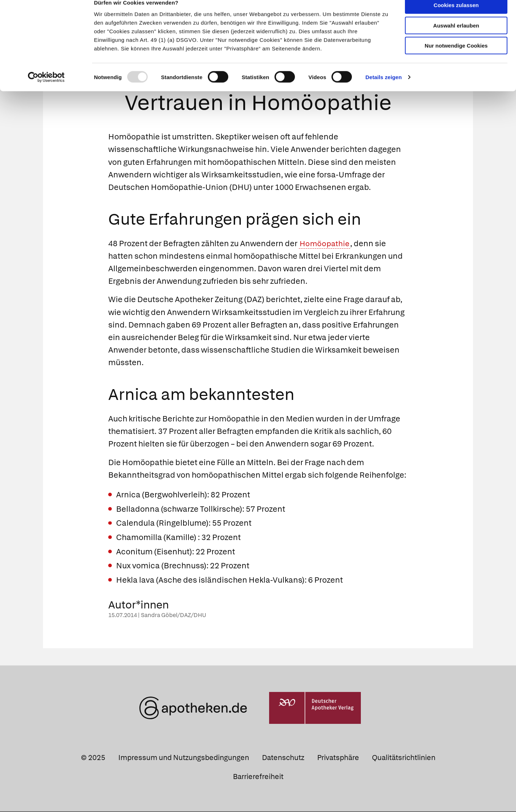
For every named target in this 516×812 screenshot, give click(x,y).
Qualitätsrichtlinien (404, 758)
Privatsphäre (338, 758)
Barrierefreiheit (258, 777)
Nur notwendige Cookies (456, 58)
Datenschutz (283, 758)
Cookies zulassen (456, 17)
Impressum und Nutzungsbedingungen (184, 758)
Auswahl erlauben (456, 38)
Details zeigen (384, 89)
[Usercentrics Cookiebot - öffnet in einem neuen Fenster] (46, 90)
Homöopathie (325, 244)
